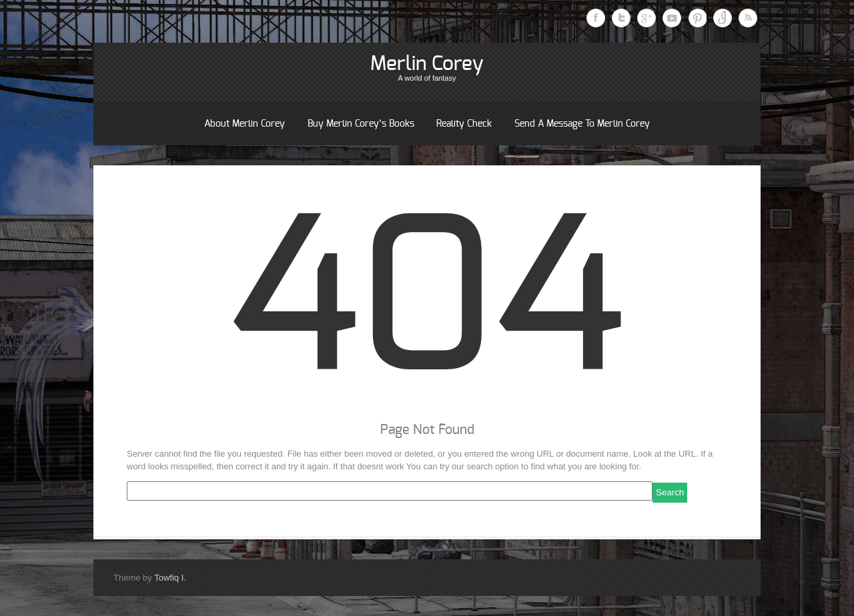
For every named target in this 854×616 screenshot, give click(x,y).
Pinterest (697, 18)
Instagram (723, 18)
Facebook (596, 18)
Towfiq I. (170, 578)
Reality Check (464, 124)
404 (427, 305)
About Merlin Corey (245, 124)
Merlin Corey (427, 64)
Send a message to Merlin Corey (582, 124)
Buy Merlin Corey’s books (361, 124)
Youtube (672, 18)
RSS (748, 18)
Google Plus (647, 18)
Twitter (621, 18)
